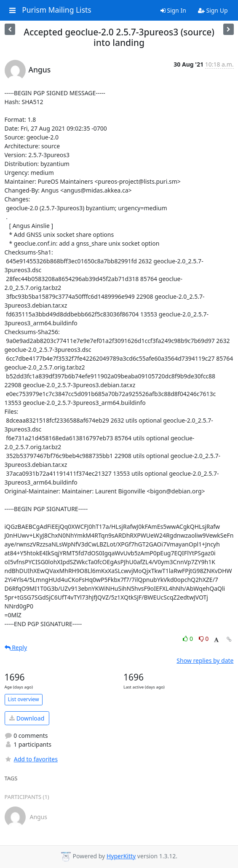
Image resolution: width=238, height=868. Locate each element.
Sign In (173, 10)
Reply (16, 647)
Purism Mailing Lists (57, 10)
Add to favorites (31, 759)
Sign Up (213, 10)
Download (27, 718)
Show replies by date (205, 660)
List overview (24, 699)
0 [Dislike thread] (204, 639)
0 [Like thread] (189, 639)
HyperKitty (121, 856)
